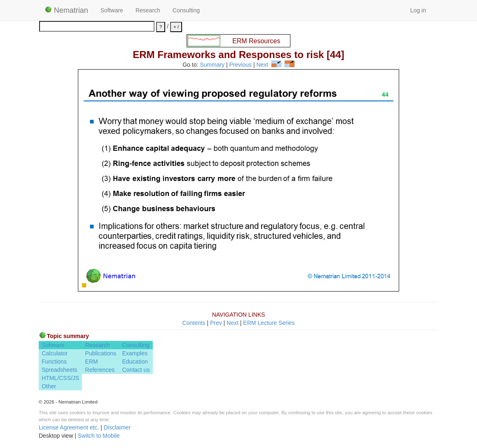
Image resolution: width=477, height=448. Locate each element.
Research (148, 10)
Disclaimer (117, 427)
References (100, 370)
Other (49, 386)
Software (112, 10)
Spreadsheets (59, 370)
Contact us (136, 370)
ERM (92, 362)
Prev (216, 323)
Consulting (186, 10)
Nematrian (67, 10)
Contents (194, 323)
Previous (241, 65)
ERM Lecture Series (269, 323)
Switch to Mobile (99, 436)
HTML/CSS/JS (60, 378)
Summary (212, 65)
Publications (101, 353)
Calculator (55, 353)
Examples (134, 353)
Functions (54, 362)
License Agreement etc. (69, 427)
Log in (418, 10)
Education (135, 362)
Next (262, 65)
